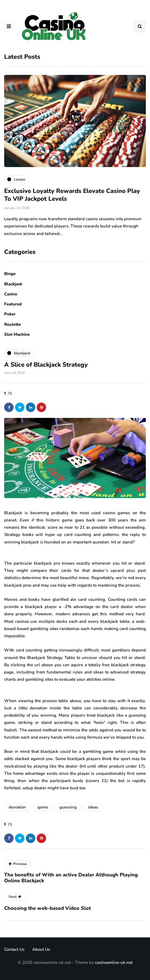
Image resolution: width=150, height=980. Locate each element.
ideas (93, 807)
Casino (11, 294)
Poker (10, 314)
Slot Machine (17, 334)
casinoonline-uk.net (114, 962)
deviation (17, 807)
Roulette (12, 324)
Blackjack (13, 284)
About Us (41, 949)
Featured (13, 304)
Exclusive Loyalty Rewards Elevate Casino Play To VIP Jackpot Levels (72, 195)
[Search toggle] (140, 26)
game (43, 807)
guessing (68, 807)
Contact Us (14, 949)
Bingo (10, 274)
